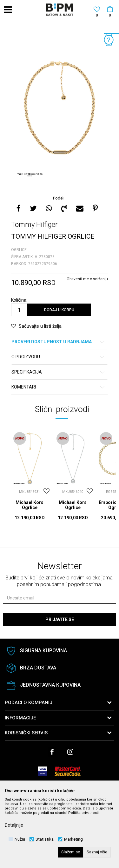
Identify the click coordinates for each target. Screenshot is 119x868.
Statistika (45, 839)
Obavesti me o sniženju (87, 279)
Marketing (73, 839)
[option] (60, 108)
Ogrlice (19, 250)
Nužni (20, 839)
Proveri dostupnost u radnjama (58, 342)
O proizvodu (58, 357)
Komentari (58, 387)
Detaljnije (14, 825)
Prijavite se (60, 619)
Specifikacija (58, 372)
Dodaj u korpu (59, 310)
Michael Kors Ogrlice (30, 505)
